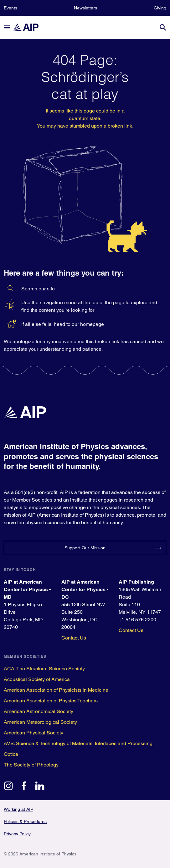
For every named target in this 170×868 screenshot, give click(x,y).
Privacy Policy (17, 834)
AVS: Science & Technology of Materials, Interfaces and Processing (78, 743)
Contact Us (74, 638)
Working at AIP (18, 809)
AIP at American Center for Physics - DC (85, 589)
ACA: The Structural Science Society (44, 669)
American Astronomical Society (39, 711)
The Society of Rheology (31, 765)
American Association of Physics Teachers (51, 701)
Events (10, 8)
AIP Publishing (136, 582)
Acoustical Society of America (37, 679)
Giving (160, 8)
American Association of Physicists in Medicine (56, 690)
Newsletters (85, 8)
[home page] (29, 27)
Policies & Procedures (25, 821)
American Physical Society (33, 733)
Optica (11, 754)
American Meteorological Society (40, 722)
